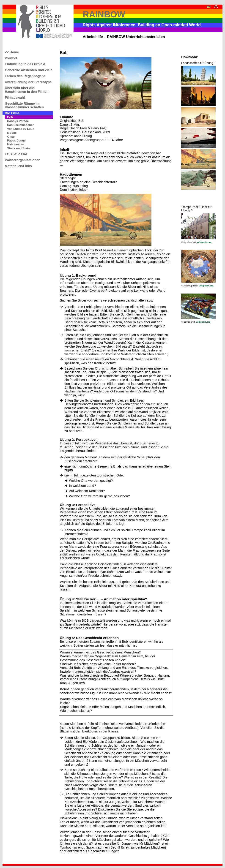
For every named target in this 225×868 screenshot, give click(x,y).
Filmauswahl (15, 98)
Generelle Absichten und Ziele (29, 70)
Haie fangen (16, 144)
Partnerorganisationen (23, 160)
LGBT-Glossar (16, 154)
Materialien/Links (18, 166)
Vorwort (11, 58)
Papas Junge (16, 140)
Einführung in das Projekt (25, 64)
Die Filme (12, 113)
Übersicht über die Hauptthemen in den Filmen (27, 90)
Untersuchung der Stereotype (28, 82)
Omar (11, 137)
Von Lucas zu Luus (21, 129)
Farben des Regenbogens (25, 76)
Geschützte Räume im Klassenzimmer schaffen (24, 105)
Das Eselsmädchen (21, 125)
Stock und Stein (18, 148)
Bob (10, 117)
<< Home (12, 52)
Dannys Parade (18, 121)
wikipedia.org (204, 242)
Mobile (12, 133)
